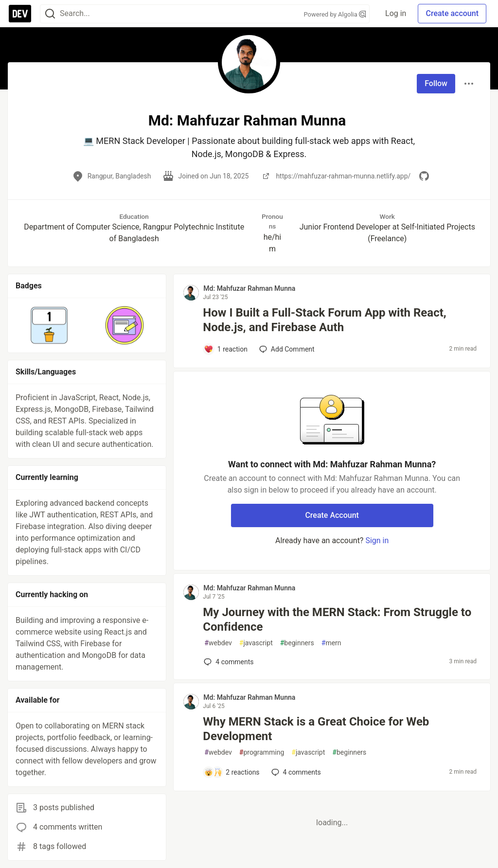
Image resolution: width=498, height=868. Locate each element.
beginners (297, 643)
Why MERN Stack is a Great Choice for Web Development (316, 729)
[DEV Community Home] (20, 14)
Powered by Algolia (335, 14)
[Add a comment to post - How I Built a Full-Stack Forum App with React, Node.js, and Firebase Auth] (226, 349)
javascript (256, 643)
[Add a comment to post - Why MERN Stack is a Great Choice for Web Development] (231, 772)
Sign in (377, 540)
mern (331, 643)
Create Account (332, 515)
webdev (218, 643)
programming (262, 753)
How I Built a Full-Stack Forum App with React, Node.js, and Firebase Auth (324, 320)
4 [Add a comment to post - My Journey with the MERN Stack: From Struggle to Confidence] (228, 662)
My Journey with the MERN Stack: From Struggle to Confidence (337, 620)
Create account (452, 13)
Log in (396, 13)
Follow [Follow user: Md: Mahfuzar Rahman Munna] (436, 83)
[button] (49, 325)
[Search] (50, 14)
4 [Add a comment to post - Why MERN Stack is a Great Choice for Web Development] (295, 772)
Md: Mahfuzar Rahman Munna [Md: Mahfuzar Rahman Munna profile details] (249, 288)
